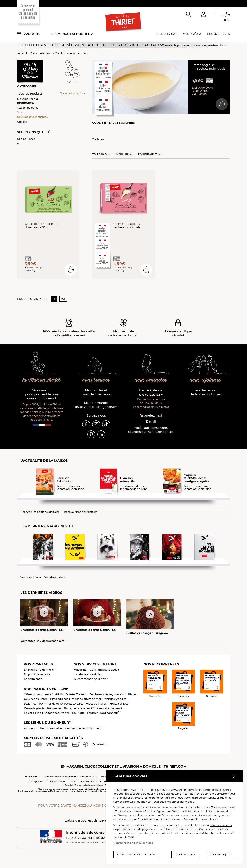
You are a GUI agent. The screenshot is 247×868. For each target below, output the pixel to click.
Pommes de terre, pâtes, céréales (61, 704)
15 (54, 299)
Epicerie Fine (32, 713)
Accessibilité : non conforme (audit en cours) (106, 781)
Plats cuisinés (59, 699)
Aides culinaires (41, 53)
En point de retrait (36, 674)
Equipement (147, 155)
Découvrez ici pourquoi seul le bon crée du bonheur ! (42, 394)
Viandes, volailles (115, 699)
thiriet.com (31, 777)
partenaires (210, 790)
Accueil (22, 53)
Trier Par (100, 155)
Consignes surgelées (103, 670)
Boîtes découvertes (57, 713)
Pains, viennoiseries (77, 708)
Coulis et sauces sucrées (71, 53)
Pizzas (132, 694)
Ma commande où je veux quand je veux (96, 405)
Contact (73, 781)
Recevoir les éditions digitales (40, 512)
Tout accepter (221, 854)
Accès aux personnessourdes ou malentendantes (151, 430)
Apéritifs (57, 694)
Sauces (21, 112)
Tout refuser (186, 854)
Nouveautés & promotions (28, 101)
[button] (203, 15)
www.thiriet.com (182, 790)
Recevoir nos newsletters (81, 512)
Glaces (124, 704)
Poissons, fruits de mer (86, 699)
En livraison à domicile (39, 670)
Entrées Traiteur (76, 694)
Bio (19, 143)
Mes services (167, 34)
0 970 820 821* (151, 395)
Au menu (30, 728)
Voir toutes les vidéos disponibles (42, 641)
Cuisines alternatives (106, 708)
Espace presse (58, 781)
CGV (96, 777)
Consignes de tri (38, 781)
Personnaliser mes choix (136, 854)
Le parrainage (33, 679)
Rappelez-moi (151, 416)
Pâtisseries (54, 708)
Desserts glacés (34, 708)
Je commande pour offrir (91, 679)
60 (63, 299)
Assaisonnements (28, 108)
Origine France (26, 139)
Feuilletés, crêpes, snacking (107, 694)
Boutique (78, 713)
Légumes (30, 704)
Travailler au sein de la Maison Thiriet (205, 392)
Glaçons (22, 122)
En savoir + (100, 744)
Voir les (122, 155)
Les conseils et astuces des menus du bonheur (72, 728)
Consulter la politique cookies (133, 843)
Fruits (113, 704)
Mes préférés (192, 34)
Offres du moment (36, 694)
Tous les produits (30, 93)
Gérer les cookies (221, 825)
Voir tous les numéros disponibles (43, 577)
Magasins (80, 670)
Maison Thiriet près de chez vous (96, 392)
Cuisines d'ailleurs (36, 699)
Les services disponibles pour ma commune (66, 777)
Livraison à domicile (87, 674)
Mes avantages (218, 34)
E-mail (151, 422)
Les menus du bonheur (72, 34)
